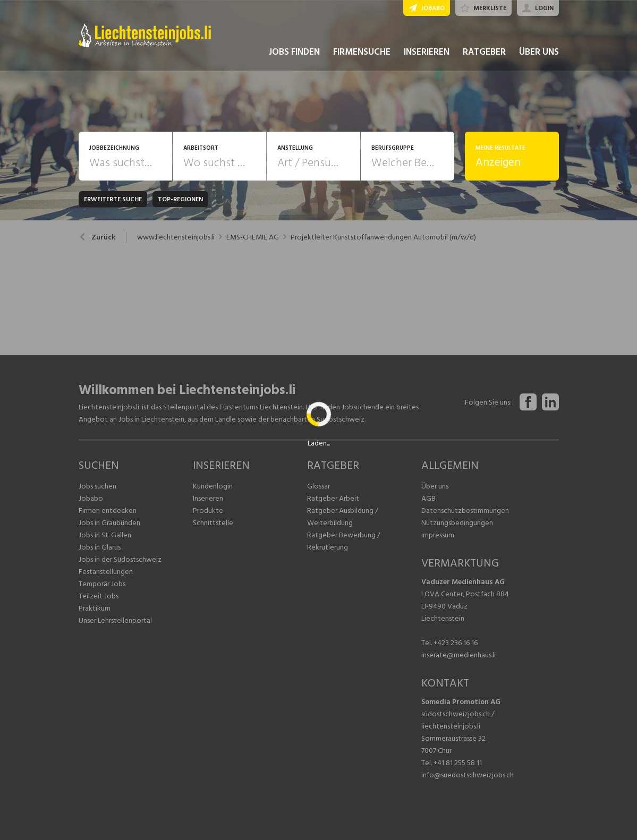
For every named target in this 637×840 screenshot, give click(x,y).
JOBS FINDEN (294, 52)
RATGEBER (484, 52)
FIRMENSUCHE (362, 52)
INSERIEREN (427, 52)
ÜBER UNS (539, 52)
